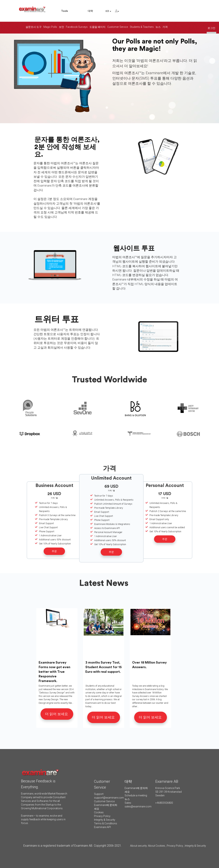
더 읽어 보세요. (57, 714)
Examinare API (102, 827)
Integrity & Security (105, 820)
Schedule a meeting (136, 795)
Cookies (99, 812)
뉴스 (158, 27)
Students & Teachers (142, 27)
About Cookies (157, 846)
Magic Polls (50, 27)
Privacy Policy (102, 816)
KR (108, 11)
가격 (165, 27)
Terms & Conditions (106, 823)
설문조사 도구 (34, 27)
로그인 (211, 28)
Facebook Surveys (77, 27)
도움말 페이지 (97, 27)
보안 (61, 27)
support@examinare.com (109, 798)
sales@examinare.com (138, 806)
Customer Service (118, 27)
